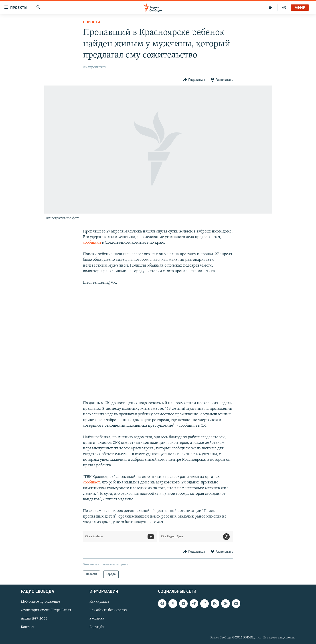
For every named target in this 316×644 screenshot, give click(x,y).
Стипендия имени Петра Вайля (46, 610)
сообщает (91, 482)
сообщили (92, 243)
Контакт (27, 627)
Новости (92, 22)
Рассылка (97, 619)
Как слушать (99, 602)
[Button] (194, 80)
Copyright (97, 627)
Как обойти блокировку (108, 610)
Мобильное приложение (41, 602)
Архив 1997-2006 (34, 619)
